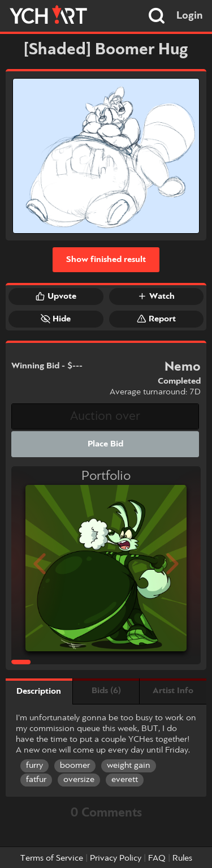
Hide (56, 319)
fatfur (36, 780)
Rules (182, 858)
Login (190, 16)
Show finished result (106, 260)
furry (34, 766)
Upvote (56, 296)
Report (156, 319)
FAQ (157, 858)
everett (125, 780)
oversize (79, 780)
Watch (156, 296)
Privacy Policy (116, 858)
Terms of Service (52, 858)
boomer (75, 766)
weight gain (129, 766)
